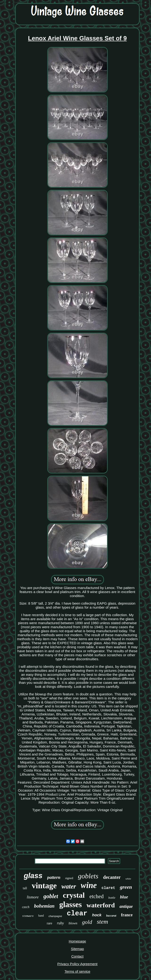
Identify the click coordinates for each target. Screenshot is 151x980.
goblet (51, 896)
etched (96, 896)
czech (26, 907)
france (127, 915)
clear (77, 914)
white (128, 879)
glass (33, 876)
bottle (112, 898)
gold (87, 922)
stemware (28, 916)
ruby (60, 923)
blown (73, 923)
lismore (33, 897)
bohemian (44, 906)
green (126, 887)
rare (50, 923)
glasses (71, 905)
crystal (74, 895)
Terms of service (77, 971)
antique (126, 906)
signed (69, 878)
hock (97, 915)
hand (41, 916)
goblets (88, 876)
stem (103, 922)
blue (124, 897)
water (69, 886)
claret (108, 888)
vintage (44, 886)
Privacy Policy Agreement (77, 964)
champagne (55, 916)
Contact (78, 956)
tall (25, 888)
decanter (112, 877)
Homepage (77, 941)
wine (89, 885)
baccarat (111, 916)
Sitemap (77, 949)
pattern (54, 877)
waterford (101, 905)
